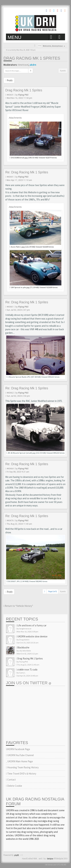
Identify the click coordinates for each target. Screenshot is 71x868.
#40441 (10, 177)
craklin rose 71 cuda (27, 669)
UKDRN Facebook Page (18, 749)
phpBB (17, 855)
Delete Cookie (14, 786)
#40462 (10, 393)
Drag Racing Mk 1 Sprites (32, 58)
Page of (53, 591)
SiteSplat (50, 859)
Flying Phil (23, 95)
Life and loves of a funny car (31, 625)
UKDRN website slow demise (32, 636)
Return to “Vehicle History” (18, 606)
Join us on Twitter (29, 683)
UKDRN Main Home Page (19, 761)
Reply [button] (9, 80)
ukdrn (33, 65)
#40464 (10, 468)
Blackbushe (23, 647)
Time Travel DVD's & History (21, 774)
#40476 (10, 520)
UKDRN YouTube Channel (20, 755)
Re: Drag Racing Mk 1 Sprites (27, 172)
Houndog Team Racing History (22, 767)
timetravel (23, 65)
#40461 (10, 307)
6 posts (63, 71)
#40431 (10, 95)
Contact (11, 780)
